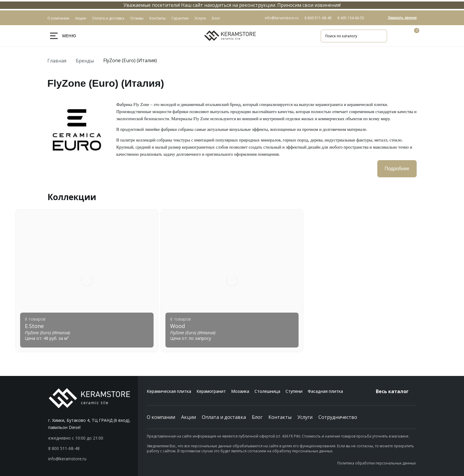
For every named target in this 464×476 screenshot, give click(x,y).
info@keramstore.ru (282, 18)
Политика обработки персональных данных (377, 463)
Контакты (280, 417)
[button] (93, 448)
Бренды (85, 61)
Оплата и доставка (224, 417)
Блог (257, 417)
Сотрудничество (338, 417)
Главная (57, 61)
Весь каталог (396, 391)
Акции (188, 417)
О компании (161, 417)
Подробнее (397, 169)
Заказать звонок (402, 18)
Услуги (305, 417)
